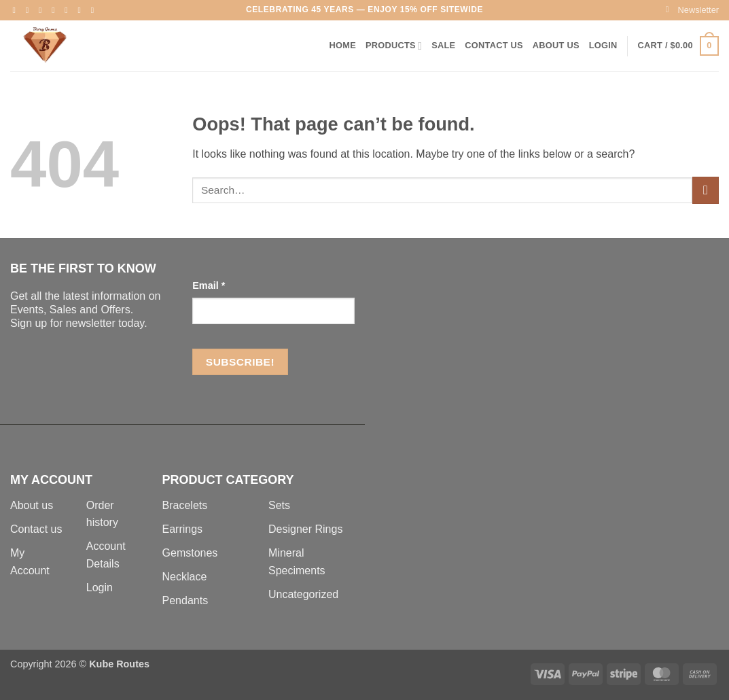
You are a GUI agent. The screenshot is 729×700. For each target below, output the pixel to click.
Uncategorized (303, 594)
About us (32, 505)
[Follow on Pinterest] (69, 10)
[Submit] (706, 190)
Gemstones (190, 553)
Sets (279, 505)
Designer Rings (305, 529)
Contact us (36, 529)
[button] (692, 10)
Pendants (185, 600)
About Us (556, 45)
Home (343, 45)
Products (394, 46)
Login (100, 588)
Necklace (185, 577)
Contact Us (494, 45)
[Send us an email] (56, 10)
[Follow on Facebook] (17, 10)
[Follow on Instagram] (30, 10)
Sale (443, 45)
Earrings (183, 529)
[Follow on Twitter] (43, 10)
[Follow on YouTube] (95, 10)
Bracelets (185, 505)
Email (209, 285)
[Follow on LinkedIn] (82, 10)
